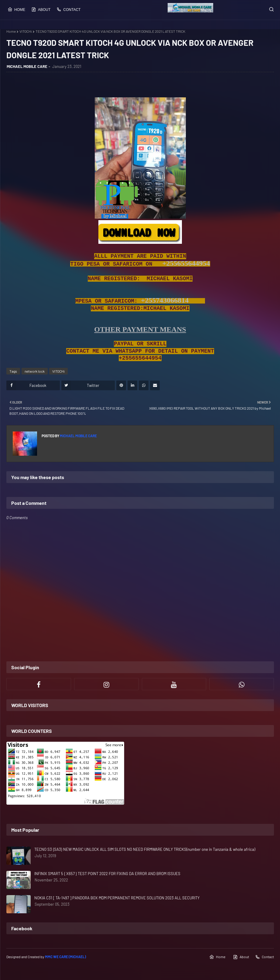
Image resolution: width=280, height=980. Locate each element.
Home (16, 9)
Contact (68, 9)
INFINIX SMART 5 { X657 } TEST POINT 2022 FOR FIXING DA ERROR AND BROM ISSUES (107, 874)
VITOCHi (26, 31)
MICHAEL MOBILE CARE (27, 66)
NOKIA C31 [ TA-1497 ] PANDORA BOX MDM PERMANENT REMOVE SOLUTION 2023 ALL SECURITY (117, 898)
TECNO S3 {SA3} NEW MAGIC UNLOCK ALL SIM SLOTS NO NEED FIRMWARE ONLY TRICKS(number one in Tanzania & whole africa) (145, 849)
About (41, 9)
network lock (35, 371)
